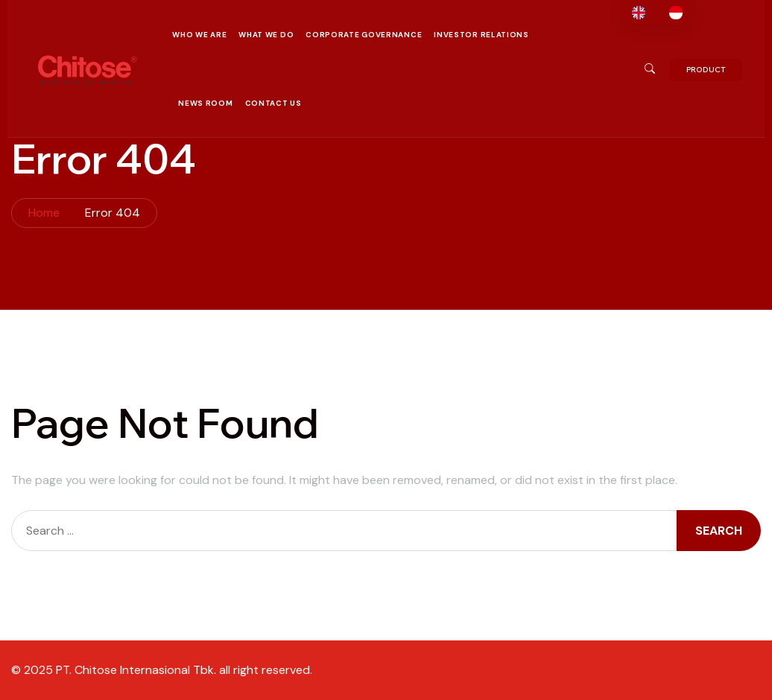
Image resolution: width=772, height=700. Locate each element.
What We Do (266, 35)
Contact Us (273, 103)
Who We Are (199, 35)
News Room (205, 103)
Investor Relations (481, 35)
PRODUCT (706, 70)
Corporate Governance (364, 35)
